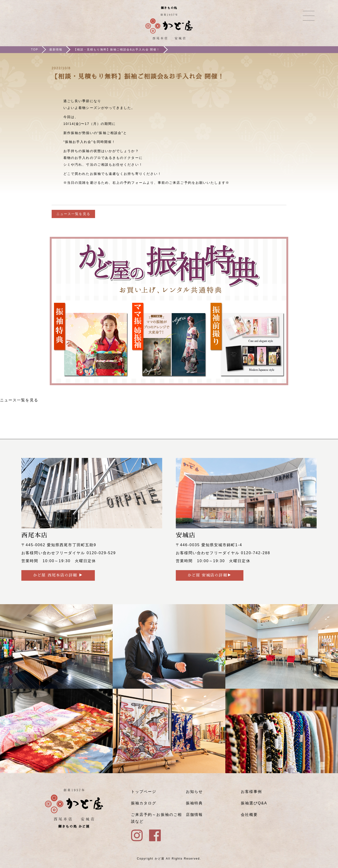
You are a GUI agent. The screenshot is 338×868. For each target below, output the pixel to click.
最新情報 (56, 50)
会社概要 (249, 815)
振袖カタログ (144, 803)
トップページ (144, 792)
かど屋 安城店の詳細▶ (210, 575)
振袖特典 (194, 803)
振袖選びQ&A (254, 803)
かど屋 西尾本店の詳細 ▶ (58, 575)
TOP (35, 50)
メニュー (309, 16)
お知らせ (194, 792)
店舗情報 (194, 815)
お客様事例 (251, 792)
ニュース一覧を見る (73, 214)
